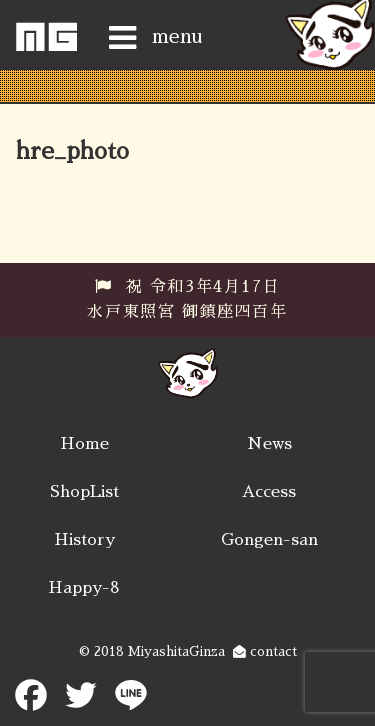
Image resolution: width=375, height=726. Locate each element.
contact (265, 651)
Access (269, 492)
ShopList (84, 492)
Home (84, 444)
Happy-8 (84, 588)
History (84, 540)
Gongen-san (269, 540)
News (269, 444)
